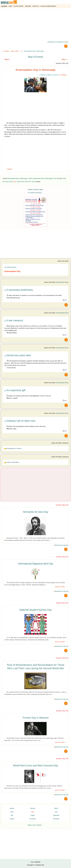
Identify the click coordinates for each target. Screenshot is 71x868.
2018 (26, 182)
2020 (19, 182)
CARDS (10, 6)
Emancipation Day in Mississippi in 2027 (45, 178)
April (12, 812)
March (56, 808)
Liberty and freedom (12, 462)
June (56, 812)
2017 (30, 182)
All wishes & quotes (10, 267)
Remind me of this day (61, 545)
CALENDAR (4, 6)
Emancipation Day (62, 282)
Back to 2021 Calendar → (35, 825)
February (33, 808)
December (56, 819)
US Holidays (63, 75)
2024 (4, 182)
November (33, 819)
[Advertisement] (35, 23)
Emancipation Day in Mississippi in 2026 (20, 178)
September (56, 815)
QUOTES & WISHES (18, 6)
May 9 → (65, 59)
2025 (64, 178)
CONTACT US (36, 6)
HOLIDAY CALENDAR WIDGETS (48, 6)
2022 (11, 182)
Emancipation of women (13, 448)
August (33, 815)
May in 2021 (15, 51)
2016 (33, 182)
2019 (22, 182)
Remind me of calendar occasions (58, 42)
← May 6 (6, 59)
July (12, 815)
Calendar (6, 51)
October (12, 819)
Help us (10, 169)
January (12, 808)
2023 (8, 182)
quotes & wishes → (61, 587)
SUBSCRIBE (28, 6)
